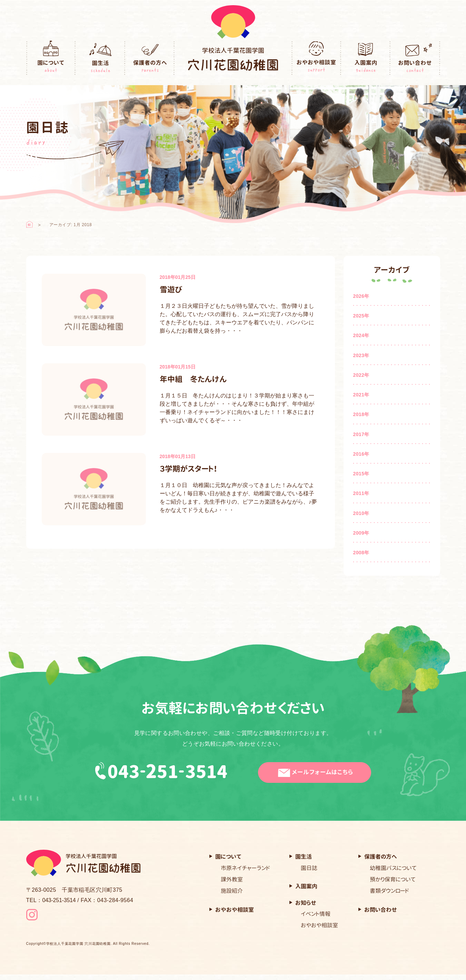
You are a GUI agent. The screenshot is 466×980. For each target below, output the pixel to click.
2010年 (361, 513)
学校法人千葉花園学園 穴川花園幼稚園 (78, 950)
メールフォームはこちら (319, 773)
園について (51, 58)
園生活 (100, 58)
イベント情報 (316, 914)
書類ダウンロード (389, 891)
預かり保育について (393, 879)
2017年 (361, 434)
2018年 (361, 414)
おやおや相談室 (316, 58)
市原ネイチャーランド (245, 868)
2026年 (361, 296)
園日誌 (309, 868)
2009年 (361, 533)
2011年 (361, 493)
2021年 (361, 395)
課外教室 (232, 879)
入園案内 (366, 58)
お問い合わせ (415, 58)
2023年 (361, 355)
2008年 (361, 553)
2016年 (361, 454)
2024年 (361, 335)
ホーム (30, 224)
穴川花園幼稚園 (233, 59)
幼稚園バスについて (393, 868)
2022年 (361, 375)
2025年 (361, 316)
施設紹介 (232, 891)
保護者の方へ (150, 58)
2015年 (361, 474)
